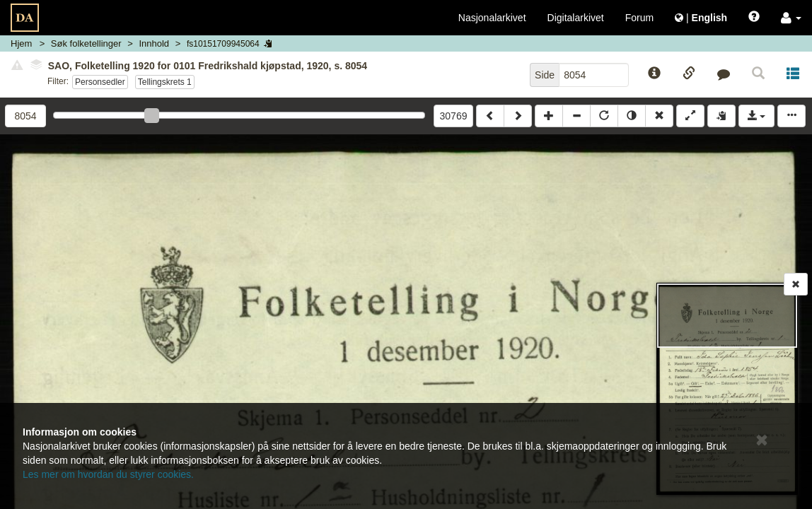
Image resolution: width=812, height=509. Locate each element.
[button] (791, 18)
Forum (639, 18)
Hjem (21, 43)
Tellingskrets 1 (165, 82)
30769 (454, 116)
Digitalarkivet (576, 18)
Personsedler (100, 82)
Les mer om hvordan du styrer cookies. (108, 474)
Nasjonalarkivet (492, 18)
